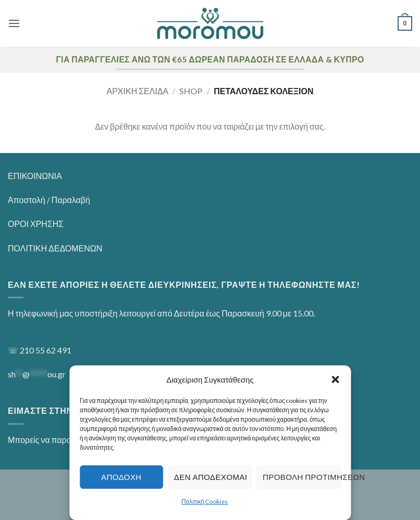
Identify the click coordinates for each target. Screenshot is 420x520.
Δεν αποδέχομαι (211, 477)
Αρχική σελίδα (138, 91)
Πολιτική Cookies (205, 502)
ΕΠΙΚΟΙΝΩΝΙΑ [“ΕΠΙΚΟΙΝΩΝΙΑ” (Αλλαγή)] (35, 176)
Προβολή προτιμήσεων (302, 477)
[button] (335, 379)
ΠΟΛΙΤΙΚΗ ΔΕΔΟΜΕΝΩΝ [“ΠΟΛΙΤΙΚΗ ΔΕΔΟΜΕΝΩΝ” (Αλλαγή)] (55, 248)
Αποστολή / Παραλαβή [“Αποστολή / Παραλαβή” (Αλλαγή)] (49, 200)
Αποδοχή (121, 477)
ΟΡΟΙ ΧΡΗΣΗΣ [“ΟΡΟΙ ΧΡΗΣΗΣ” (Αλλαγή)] (36, 224)
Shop (191, 91)
